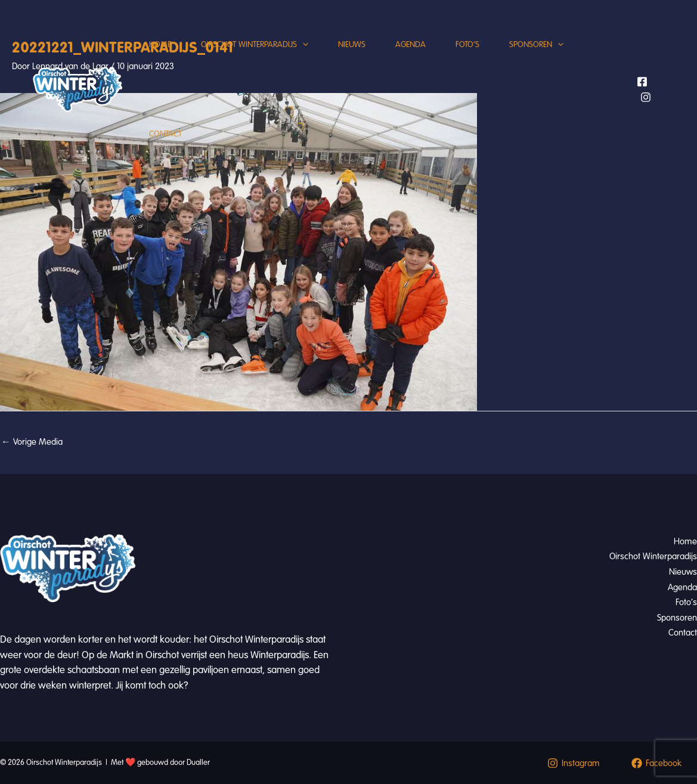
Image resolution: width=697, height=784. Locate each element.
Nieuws (352, 44)
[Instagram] (646, 97)
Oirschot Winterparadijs (255, 45)
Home (160, 44)
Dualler (198, 763)
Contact (165, 134)
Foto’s (467, 44)
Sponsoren (536, 45)
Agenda (411, 44)
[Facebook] (642, 82)
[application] (303, 45)
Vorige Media (32, 442)
